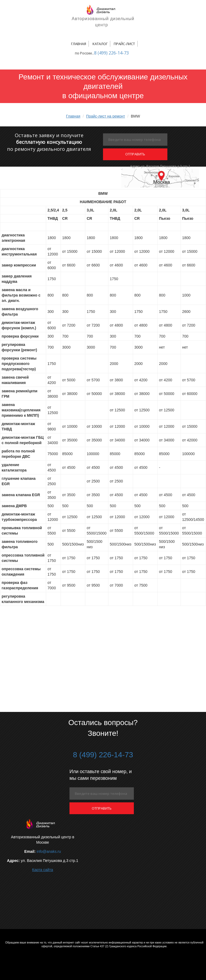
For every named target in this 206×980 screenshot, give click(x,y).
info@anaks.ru (49, 851)
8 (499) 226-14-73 (111, 53)
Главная (79, 44)
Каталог (100, 44)
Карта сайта (43, 870)
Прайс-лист (124, 44)
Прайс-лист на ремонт (106, 116)
